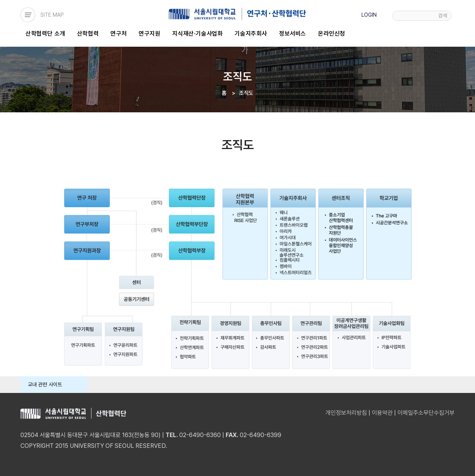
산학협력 (88, 34)
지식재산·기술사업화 (197, 34)
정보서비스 (293, 34)
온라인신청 (332, 34)
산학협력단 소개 (45, 34)
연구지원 (150, 34)
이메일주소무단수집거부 (426, 413)
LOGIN (369, 15)
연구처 (119, 34)
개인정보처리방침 (346, 413)
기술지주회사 (251, 34)
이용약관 (382, 413)
